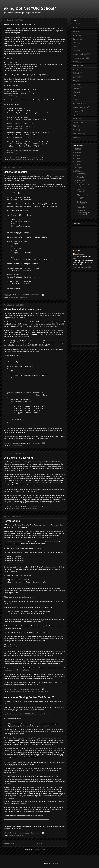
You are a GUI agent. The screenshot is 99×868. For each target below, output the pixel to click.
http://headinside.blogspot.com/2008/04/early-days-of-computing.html (27, 714)
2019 (77, 149)
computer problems (15, 160)
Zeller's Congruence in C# (19, 25)
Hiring (75, 81)
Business (76, 39)
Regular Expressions (80, 107)
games (11, 509)
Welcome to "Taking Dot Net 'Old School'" (29, 697)
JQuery (75, 92)
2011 (77, 162)
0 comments (35, 157)
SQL (74, 115)
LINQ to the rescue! (15, 172)
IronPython (77, 84)
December (81, 174)
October (80, 180)
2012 (77, 158)
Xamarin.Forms (78, 134)
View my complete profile (82, 267)
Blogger (55, 863)
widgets (75, 118)
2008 (77, 171)
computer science (28, 160)
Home (40, 843)
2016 (77, 152)
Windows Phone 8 (79, 122)
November (81, 177)
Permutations (12, 521)
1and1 (75, 24)
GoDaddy (76, 73)
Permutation (38, 548)
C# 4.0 (75, 43)
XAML (75, 137)
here (26, 428)
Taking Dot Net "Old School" (29, 8)
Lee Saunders (80, 254)
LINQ (16, 297)
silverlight (19, 446)
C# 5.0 (75, 47)
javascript (76, 88)
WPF (75, 126)
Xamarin (76, 130)
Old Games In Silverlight (18, 458)
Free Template (78, 65)
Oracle (75, 100)
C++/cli (75, 50)
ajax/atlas (76, 31)
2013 (77, 155)
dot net (11, 297)
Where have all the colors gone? (23, 309)
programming (40, 160)
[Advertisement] (81, 308)
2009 (77, 168)
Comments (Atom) (39, 849)
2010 (77, 165)
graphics (12, 446)
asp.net (75, 35)
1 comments (36, 443)
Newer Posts (9, 843)
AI (74, 28)
